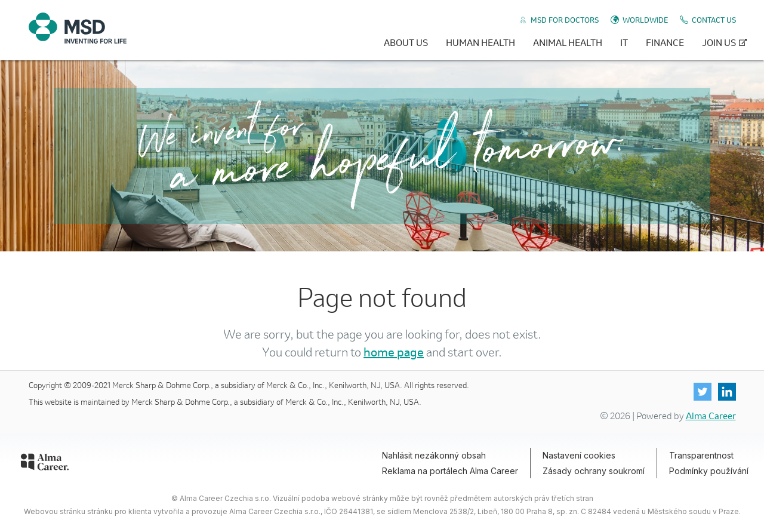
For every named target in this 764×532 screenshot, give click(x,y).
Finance (665, 42)
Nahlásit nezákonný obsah (434, 455)
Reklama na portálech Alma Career (450, 471)
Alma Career (711, 416)
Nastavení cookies (579, 455)
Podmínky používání (709, 471)
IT (624, 42)
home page (394, 352)
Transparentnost (701, 455)
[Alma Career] (45, 464)
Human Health (480, 42)
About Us (406, 42)
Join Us (719, 42)
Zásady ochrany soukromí (594, 471)
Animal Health (568, 42)
